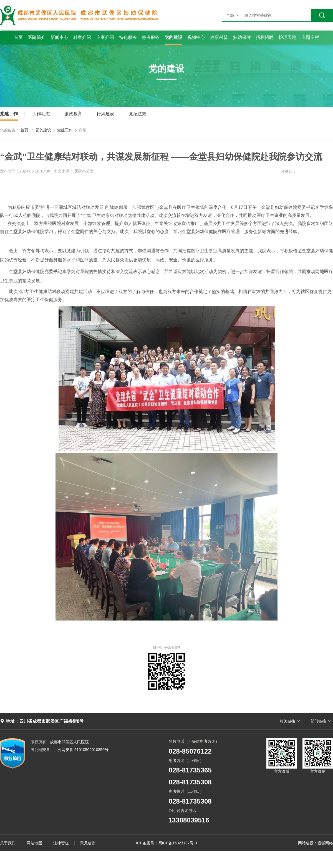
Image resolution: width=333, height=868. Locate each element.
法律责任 (61, 843)
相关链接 (287, 721)
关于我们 (8, 843)
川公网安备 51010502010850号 (70, 750)
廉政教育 (73, 114)
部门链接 (318, 721)
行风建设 (105, 114)
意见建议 (88, 843)
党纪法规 (138, 114)
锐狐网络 (325, 843)
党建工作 (9, 114)
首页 (24, 130)
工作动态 (41, 114)
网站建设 (306, 843)
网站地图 (34, 843)
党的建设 (43, 130)
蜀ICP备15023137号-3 (178, 843)
